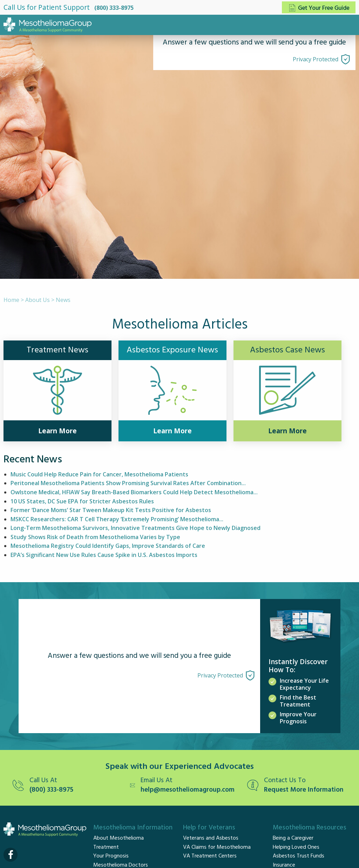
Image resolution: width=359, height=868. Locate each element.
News (63, 300)
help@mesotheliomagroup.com (188, 790)
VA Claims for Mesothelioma (217, 847)
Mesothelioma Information (133, 828)
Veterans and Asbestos (211, 838)
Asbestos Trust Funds (299, 856)
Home (11, 300)
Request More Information (304, 790)
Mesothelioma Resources (310, 828)
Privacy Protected (316, 59)
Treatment (106, 847)
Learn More (57, 431)
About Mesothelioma (118, 838)
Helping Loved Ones (296, 847)
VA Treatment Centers (210, 856)
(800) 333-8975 (114, 8)
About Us (38, 300)
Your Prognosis (111, 856)
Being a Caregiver (293, 838)
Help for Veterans (209, 828)
